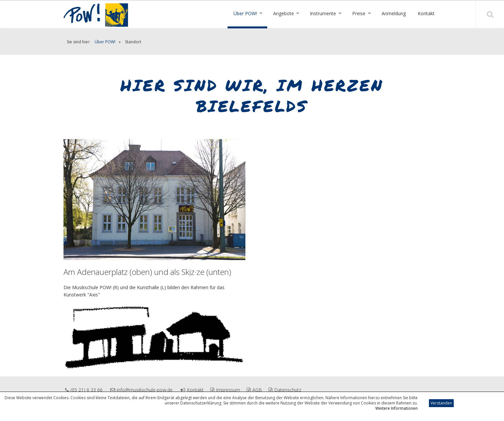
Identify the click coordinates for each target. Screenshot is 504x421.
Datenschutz (285, 390)
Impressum (225, 390)
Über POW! (105, 42)
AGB (254, 390)
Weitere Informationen (397, 408)
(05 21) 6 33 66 (84, 390)
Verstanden (441, 403)
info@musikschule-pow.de (145, 390)
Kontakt (192, 390)
